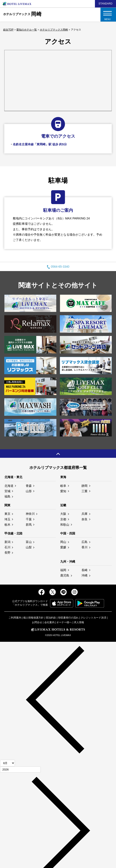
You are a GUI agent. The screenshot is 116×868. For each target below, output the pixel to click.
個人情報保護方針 (33, 618)
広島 (84, 542)
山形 (29, 491)
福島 (7, 496)
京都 (63, 519)
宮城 (7, 491)
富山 (29, 542)
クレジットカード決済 (93, 618)
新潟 (7, 542)
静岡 (84, 486)
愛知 (63, 491)
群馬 (29, 525)
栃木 (7, 525)
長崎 (84, 570)
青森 (29, 486)
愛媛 (63, 547)
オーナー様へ (64, 622)
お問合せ (37, 622)
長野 (7, 553)
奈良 (84, 519)
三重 (84, 491)
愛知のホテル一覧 (27, 30)
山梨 (29, 547)
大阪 (63, 514)
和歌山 (65, 525)
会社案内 (49, 622)
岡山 (63, 542)
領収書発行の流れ (68, 618)
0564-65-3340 (58, 267)
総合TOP (8, 30)
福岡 (63, 570)
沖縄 (84, 575)
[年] (20, 770)
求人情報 (79, 622)
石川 (7, 547)
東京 (7, 514)
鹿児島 (65, 575)
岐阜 (63, 486)
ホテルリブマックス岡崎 (54, 30)
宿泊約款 (51, 618)
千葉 (29, 519)
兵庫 (84, 514)
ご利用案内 (15, 618)
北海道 (9, 486)
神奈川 (30, 514)
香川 (84, 547)
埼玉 (7, 519)
